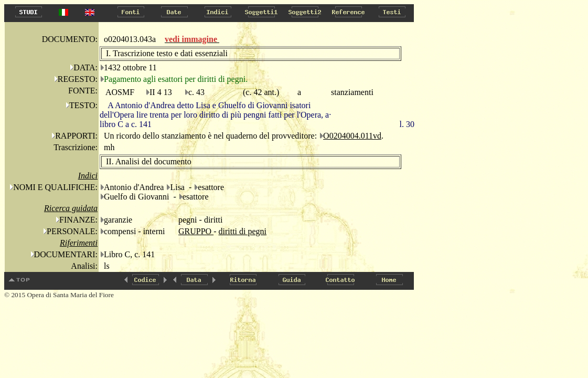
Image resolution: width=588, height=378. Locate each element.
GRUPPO (196, 231)
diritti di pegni (242, 231)
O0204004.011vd (352, 136)
